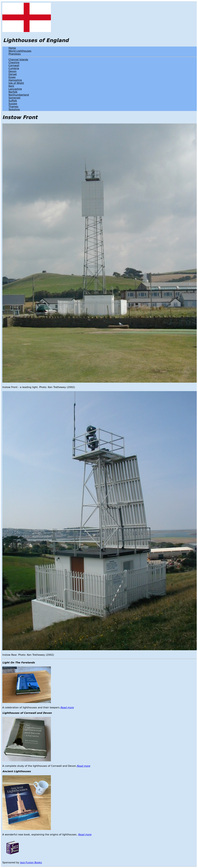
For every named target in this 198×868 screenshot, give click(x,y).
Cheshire (14, 63)
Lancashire (15, 89)
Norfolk (13, 92)
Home (12, 48)
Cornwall (14, 65)
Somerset (14, 98)
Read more (67, 708)
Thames (13, 107)
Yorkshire (14, 109)
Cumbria (14, 68)
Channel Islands (18, 60)
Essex (12, 77)
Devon (13, 71)
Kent (11, 86)
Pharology (15, 54)
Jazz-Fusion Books (31, 863)
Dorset (13, 74)
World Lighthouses (20, 51)
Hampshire (15, 80)
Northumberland (19, 95)
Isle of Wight (16, 83)
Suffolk (13, 101)
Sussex (13, 104)
